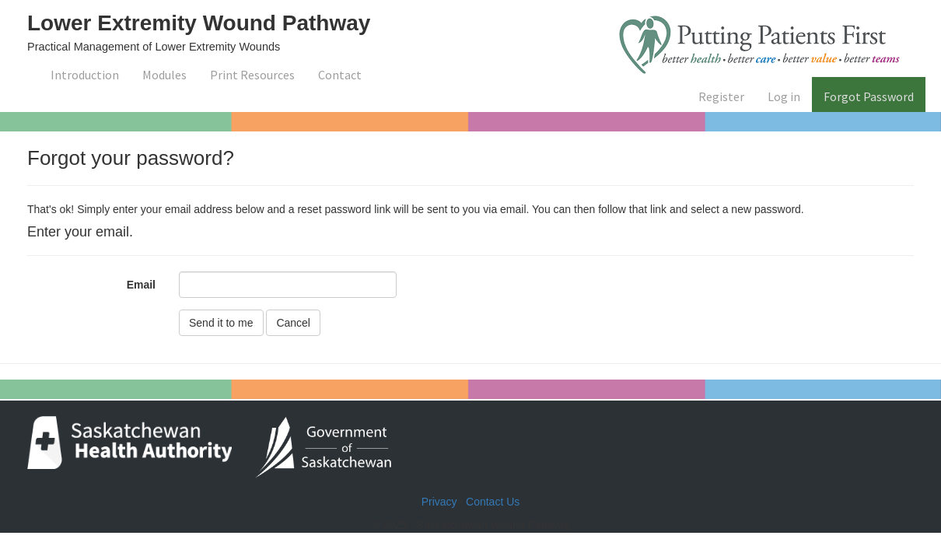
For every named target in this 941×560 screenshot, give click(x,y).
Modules (164, 75)
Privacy (439, 502)
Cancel (293, 323)
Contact (340, 75)
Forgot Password (869, 96)
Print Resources (252, 75)
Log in (784, 96)
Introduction (85, 75)
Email (141, 285)
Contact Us (493, 502)
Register (721, 96)
